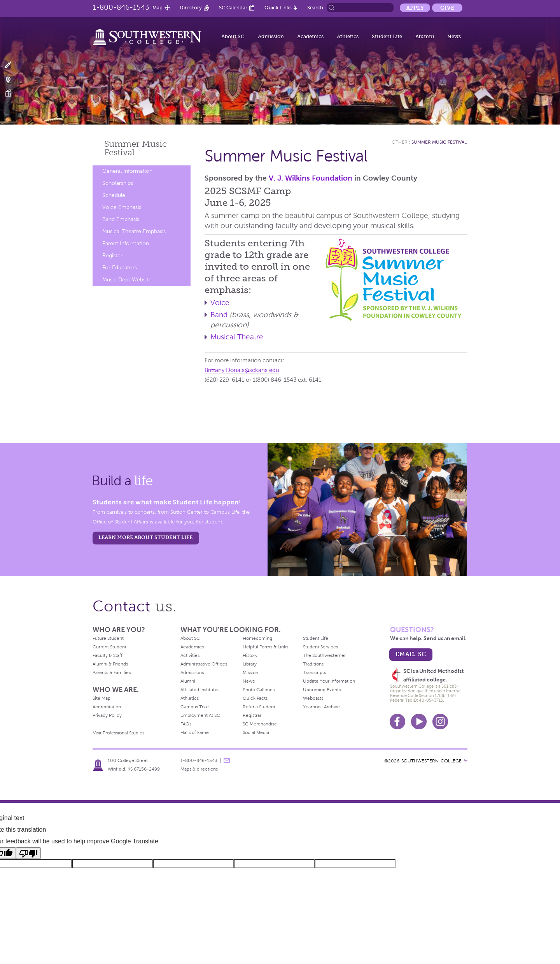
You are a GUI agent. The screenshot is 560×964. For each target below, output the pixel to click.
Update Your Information (329, 681)
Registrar (252, 715)
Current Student (109, 647)
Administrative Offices (204, 664)
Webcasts (313, 698)
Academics (310, 36)
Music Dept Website (127, 280)
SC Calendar (233, 8)
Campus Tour (195, 707)
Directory (191, 8)
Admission (271, 36)
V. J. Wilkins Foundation (311, 178)
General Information (127, 171)
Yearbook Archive (321, 707)
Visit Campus (13, 79)
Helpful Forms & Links (265, 647)
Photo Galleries (259, 690)
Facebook (397, 722)
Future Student (108, 638)
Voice (220, 303)
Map (157, 8)
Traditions (313, 664)
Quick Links (278, 8)
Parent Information (126, 243)
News (454, 36)
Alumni (425, 36)
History (250, 655)
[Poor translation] (28, 853)
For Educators (120, 268)
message (227, 760)
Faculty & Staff (108, 655)
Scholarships (118, 183)
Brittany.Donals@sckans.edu (242, 370)
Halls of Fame (195, 732)
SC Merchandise (260, 724)
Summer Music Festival (439, 142)
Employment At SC (200, 715)
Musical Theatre (237, 337)
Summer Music (136, 148)
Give (447, 8)
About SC (233, 36)
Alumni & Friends (110, 664)
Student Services (320, 647)
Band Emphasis (121, 219)
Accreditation (107, 707)
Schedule (114, 195)
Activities (190, 655)
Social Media (256, 732)
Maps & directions (199, 769)
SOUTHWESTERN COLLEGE (431, 761)
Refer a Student (259, 707)
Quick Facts (255, 698)
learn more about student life (145, 537)
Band (219, 315)
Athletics (348, 36)
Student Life (387, 36)
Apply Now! (13, 65)
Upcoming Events (322, 690)
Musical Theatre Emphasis (134, 231)
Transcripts (314, 673)
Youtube (419, 722)
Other (400, 142)
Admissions (192, 673)
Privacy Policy (107, 715)
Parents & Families (112, 673)
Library (250, 664)
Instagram (440, 722)
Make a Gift (13, 93)
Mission (250, 673)
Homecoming (257, 638)
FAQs (186, 724)
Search (315, 8)
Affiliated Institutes (200, 690)
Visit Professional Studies (119, 733)
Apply (415, 8)
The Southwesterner (324, 655)
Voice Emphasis (122, 207)
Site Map (101, 698)
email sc (411, 654)
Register (112, 255)
